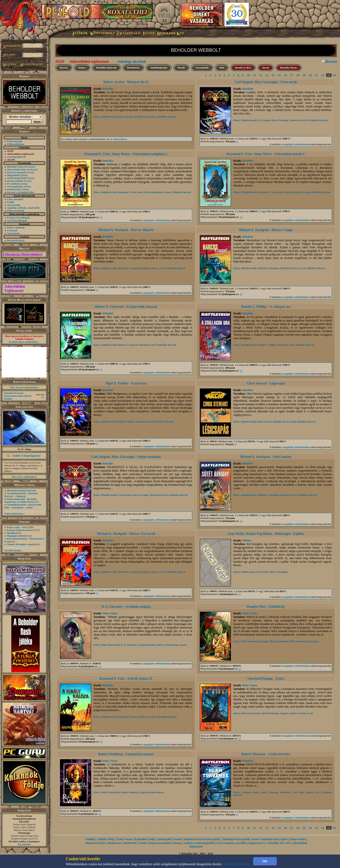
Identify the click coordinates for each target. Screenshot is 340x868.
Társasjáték (202, 67)
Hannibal (12, 533)
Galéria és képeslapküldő (199, 843)
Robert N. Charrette (128, 345)
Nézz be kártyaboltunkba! (24, 387)
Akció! (266, 67)
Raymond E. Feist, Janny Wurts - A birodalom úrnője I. (266, 154)
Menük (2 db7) (243, 67)
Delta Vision (110, 613)
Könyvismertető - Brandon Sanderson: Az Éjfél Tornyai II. (22, 500)
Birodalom (157, 192)
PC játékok (13, 184)
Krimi (293, 422)
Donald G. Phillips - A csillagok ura (266, 307)
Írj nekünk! (24, 844)
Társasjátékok (15, 186)
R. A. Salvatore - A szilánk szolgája (126, 607)
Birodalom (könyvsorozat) (22, 490)
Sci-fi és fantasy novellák (231, 843)
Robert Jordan (125, 117)
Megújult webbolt (17, 536)
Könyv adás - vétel (17, 527)
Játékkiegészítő (159, 67)
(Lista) (32, 167)
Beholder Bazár (288, 67)
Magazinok (13, 175)
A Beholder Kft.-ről (277, 843)
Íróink (11, 202)
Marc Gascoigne (280, 120)
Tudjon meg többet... (238, 864)
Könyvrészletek (16, 211)
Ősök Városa (125, 839)
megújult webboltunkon (297, 144)
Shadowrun (295, 120)
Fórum (177, 843)
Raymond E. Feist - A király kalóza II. (126, 679)
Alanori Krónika (95, 843)
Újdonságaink (15, 141)
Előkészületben (15, 144)
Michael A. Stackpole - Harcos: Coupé (266, 230)
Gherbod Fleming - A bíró (266, 679)
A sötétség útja (170, 645)
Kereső (331, 61)
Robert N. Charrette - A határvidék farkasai (126, 307)
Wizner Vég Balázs (279, 572)
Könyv (82, 67)
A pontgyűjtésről (16, 157)
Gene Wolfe (262, 572)
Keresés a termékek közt (21, 192)
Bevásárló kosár (16, 240)
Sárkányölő (164, 839)
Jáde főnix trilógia (303, 792)
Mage (143, 792)
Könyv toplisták (16, 228)
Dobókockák (14, 189)
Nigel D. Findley (126, 422)
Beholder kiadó (109, 117)
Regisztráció (256, 843)
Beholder (108, 89)
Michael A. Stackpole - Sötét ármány (266, 457)
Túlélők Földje (106, 839)
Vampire (284, 713)
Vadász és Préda (298, 713)
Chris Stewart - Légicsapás (266, 383)
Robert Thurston (269, 792)
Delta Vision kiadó (110, 645)
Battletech (146, 268)
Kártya (64, 67)
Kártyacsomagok (17, 172)
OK (265, 861)
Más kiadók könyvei (18, 169)
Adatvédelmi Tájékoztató (15, 289)
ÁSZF (60, 61)
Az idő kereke (141, 117)
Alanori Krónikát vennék (21, 544)
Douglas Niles (268, 641)
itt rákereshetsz (118, 139)
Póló (222, 67)
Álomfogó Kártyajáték (236, 839)
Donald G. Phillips (267, 345)
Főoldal (90, 839)
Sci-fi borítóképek (17, 220)
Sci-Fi (305, 120)
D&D (159, 645)
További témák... (13, 550)
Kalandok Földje (145, 839)
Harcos (155, 268)
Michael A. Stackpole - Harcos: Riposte (126, 230)
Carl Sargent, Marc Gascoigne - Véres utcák (266, 82)
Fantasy (153, 117)
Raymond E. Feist (127, 192)
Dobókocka (133, 67)
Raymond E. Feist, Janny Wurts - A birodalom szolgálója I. (126, 154)
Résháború (143, 717)
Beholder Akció (281, 422)
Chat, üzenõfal (15, 199)
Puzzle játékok (15, 181)
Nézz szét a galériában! (24, 477)
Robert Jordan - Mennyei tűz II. (126, 82)
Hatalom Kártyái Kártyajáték (202, 839)
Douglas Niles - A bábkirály (266, 607)
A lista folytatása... (14, 514)
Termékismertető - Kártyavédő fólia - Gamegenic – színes (23, 506)
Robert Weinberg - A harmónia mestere (126, 754)
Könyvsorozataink (160, 843)
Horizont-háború (155, 792)
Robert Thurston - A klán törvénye (266, 754)
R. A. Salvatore (129, 645)
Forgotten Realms (146, 645)
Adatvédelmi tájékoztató (89, 61)
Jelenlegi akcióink (132, 61)
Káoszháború (303, 641)
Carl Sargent (264, 120)
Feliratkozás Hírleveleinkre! (23, 254)
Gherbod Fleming (270, 713)
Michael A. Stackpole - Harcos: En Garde (126, 534)
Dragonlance (282, 641)
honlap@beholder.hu (24, 819)
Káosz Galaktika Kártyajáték (270, 839)
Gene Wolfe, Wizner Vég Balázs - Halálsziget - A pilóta (266, 534)
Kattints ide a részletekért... (24, 342)
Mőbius (247, 540)
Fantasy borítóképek (19, 218)
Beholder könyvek (17, 167)
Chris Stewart (265, 422)
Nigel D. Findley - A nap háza (126, 383)
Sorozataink (14, 205)
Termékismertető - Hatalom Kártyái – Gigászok (21, 495)
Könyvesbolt (297, 839)
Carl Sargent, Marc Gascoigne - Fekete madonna (126, 457)
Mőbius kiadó (248, 572)
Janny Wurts (144, 192)
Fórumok (12, 230)
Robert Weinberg (130, 792)
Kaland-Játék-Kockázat (20, 530)
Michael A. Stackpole (128, 268)
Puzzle (181, 67)
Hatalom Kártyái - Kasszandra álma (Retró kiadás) (18, 396)
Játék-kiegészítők (17, 178)
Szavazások (13, 233)
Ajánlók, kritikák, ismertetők (23, 208)
